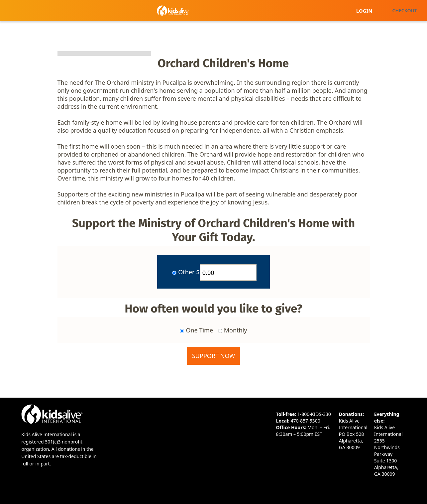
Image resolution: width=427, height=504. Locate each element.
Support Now (213, 356)
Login (364, 11)
